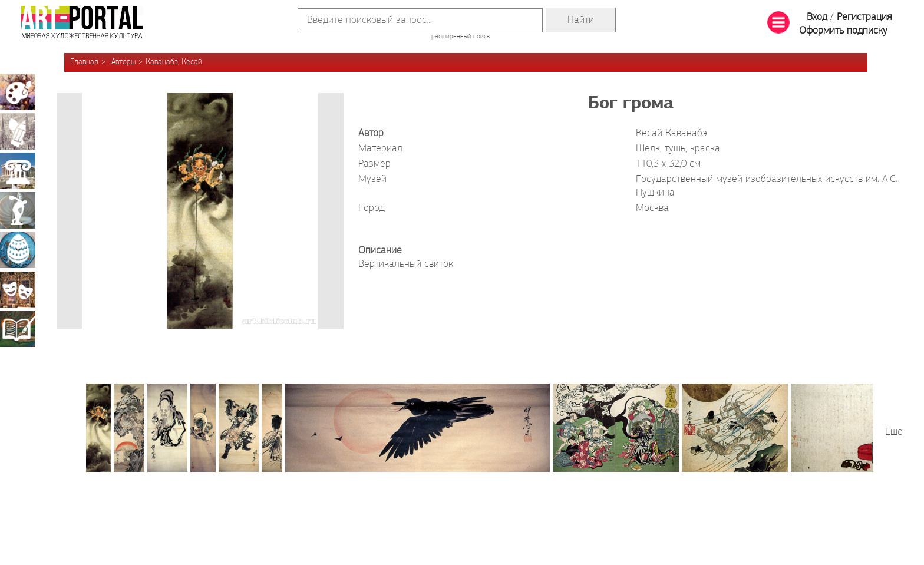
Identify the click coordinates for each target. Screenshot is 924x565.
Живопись (18, 92)
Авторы (123, 62)
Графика (18, 131)
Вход (817, 17)
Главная (84, 62)
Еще (894, 432)
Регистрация (864, 17)
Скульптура (18, 210)
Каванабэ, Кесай (174, 62)
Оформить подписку (843, 31)
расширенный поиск (461, 37)
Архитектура (18, 171)
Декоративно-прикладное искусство (18, 250)
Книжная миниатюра (18, 329)
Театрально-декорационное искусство (18, 289)
